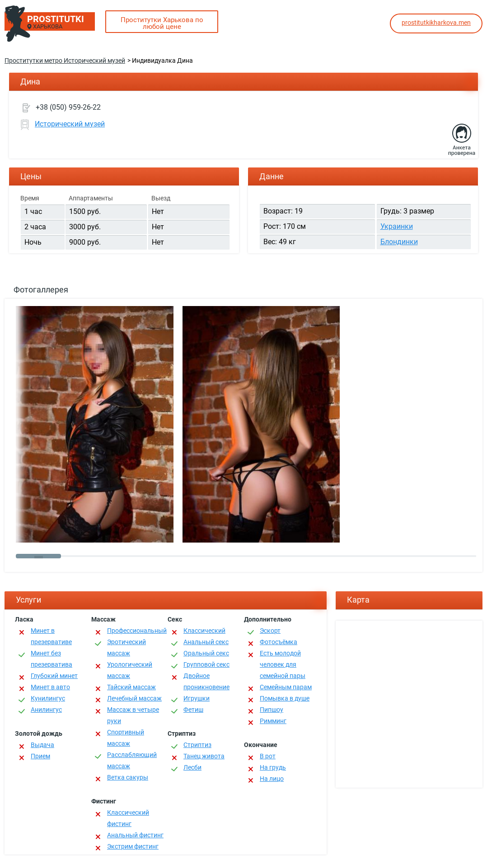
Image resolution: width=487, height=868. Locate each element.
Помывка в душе (285, 698)
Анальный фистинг (135, 835)
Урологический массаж (130, 670)
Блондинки (399, 242)
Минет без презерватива (52, 659)
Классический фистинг (128, 818)
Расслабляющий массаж (132, 760)
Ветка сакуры (128, 777)
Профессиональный (137, 631)
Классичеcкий (204, 631)
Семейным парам (286, 687)
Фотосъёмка (279, 642)
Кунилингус (48, 698)
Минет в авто (50, 687)
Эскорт (270, 631)
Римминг (273, 721)
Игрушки (197, 698)
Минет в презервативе (51, 636)
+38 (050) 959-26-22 (68, 107)
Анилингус (46, 710)
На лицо (272, 779)
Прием (40, 756)
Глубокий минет (54, 676)
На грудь (273, 767)
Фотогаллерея (41, 290)
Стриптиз (197, 745)
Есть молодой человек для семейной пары (283, 664)
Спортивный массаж (126, 738)
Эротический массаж (126, 648)
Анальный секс (206, 642)
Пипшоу (272, 710)
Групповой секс (206, 664)
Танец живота (204, 756)
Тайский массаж (131, 687)
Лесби (192, 767)
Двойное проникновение (206, 681)
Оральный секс (206, 653)
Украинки (397, 226)
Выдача (42, 745)
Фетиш (193, 710)
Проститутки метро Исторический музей (65, 60)
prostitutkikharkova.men (436, 23)
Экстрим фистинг (133, 846)
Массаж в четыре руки (133, 715)
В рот (268, 756)
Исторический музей (70, 124)
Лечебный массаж (134, 698)
